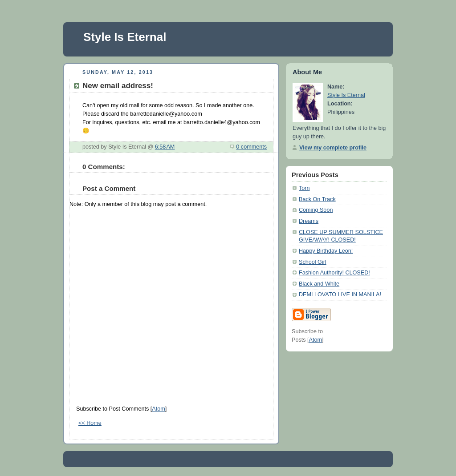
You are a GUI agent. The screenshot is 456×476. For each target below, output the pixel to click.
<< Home (90, 423)
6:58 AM (165, 147)
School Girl (313, 262)
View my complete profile (333, 148)
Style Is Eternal (125, 37)
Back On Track (317, 199)
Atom (158, 409)
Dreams (309, 221)
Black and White (319, 284)
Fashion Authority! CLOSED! (334, 273)
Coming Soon (316, 210)
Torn (304, 188)
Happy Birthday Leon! (326, 251)
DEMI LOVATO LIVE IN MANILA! (340, 294)
